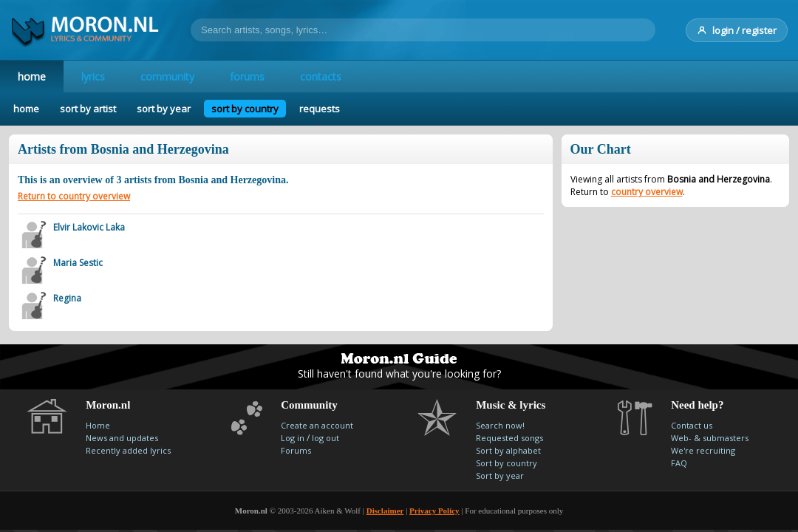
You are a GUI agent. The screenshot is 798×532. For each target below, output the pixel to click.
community (167, 76)
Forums (296, 450)
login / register (737, 30)
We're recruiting (703, 450)
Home (98, 425)
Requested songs (509, 438)
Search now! (500, 425)
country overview (647, 192)
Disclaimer (385, 511)
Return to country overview (74, 196)
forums (247, 76)
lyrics (93, 76)
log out (325, 438)
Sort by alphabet (508, 450)
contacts (321, 76)
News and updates (122, 438)
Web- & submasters (710, 438)
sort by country (245, 109)
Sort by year (500, 475)
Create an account (317, 425)
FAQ (679, 463)
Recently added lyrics (128, 450)
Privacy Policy (434, 511)
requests (320, 109)
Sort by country (507, 463)
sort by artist (88, 109)
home (32, 76)
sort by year (164, 109)
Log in (293, 438)
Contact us (692, 425)
